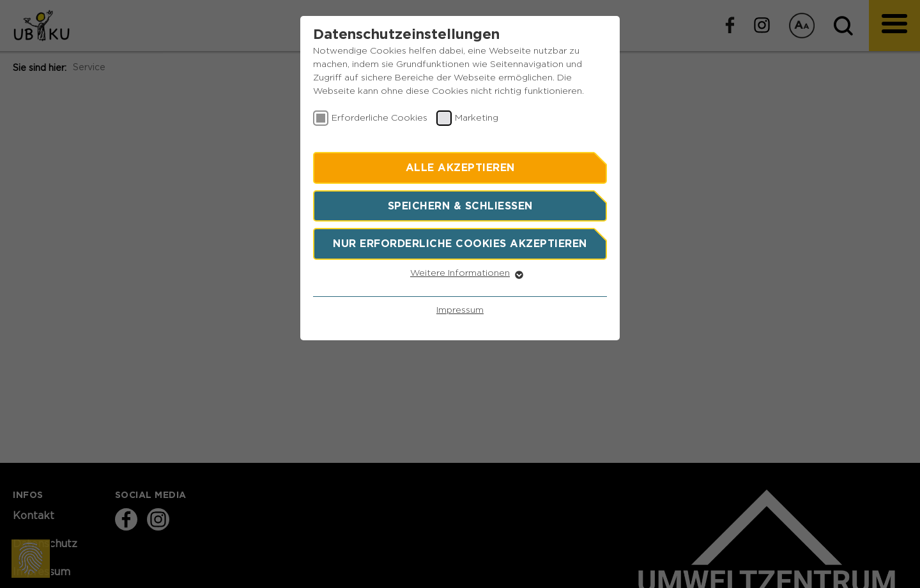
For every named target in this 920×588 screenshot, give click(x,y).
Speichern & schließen (460, 206)
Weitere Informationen (460, 273)
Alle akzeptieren (460, 167)
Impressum (460, 310)
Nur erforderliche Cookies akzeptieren (460, 243)
